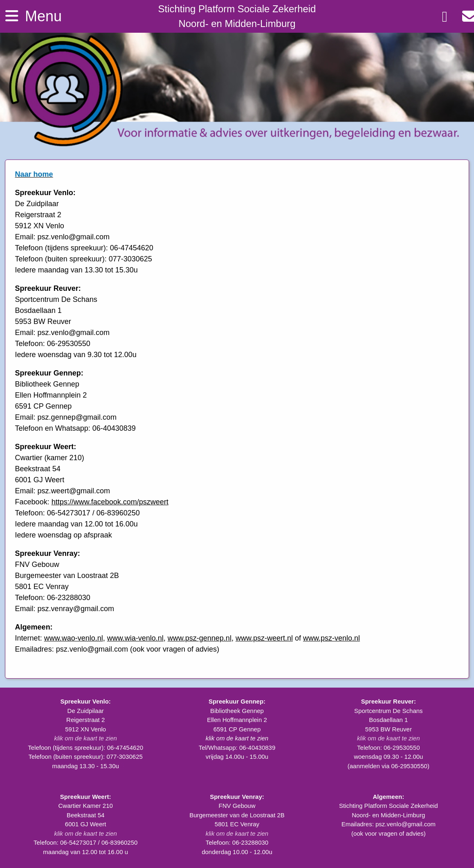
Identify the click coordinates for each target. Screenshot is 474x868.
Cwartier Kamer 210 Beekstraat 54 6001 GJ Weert (85, 815)
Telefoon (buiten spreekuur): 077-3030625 (85, 757)
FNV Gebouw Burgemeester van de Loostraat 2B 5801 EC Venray (237, 815)
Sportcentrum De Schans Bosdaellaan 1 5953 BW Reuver (389, 720)
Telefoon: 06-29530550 (388, 748)
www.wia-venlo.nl (135, 638)
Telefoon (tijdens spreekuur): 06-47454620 (85, 748)
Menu (32, 16)
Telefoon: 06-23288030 (237, 842)
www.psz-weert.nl (264, 638)
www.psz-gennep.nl (200, 638)
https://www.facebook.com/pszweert (110, 502)
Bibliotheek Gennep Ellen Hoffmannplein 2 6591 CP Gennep (237, 720)
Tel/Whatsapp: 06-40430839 (237, 748)
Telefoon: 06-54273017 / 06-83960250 (85, 842)
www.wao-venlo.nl (74, 638)
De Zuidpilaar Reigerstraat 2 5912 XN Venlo (85, 720)
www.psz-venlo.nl (331, 638)
